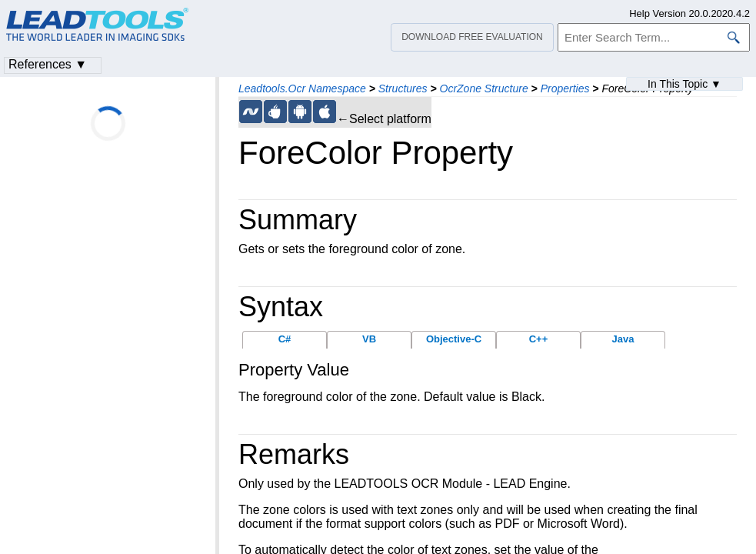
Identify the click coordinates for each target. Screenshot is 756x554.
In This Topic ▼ (684, 84)
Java (623, 339)
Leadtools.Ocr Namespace (302, 88)
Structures (403, 88)
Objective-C (454, 339)
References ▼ (48, 64)
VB (369, 339)
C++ (539, 339)
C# (285, 339)
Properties (565, 88)
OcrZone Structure (484, 88)
